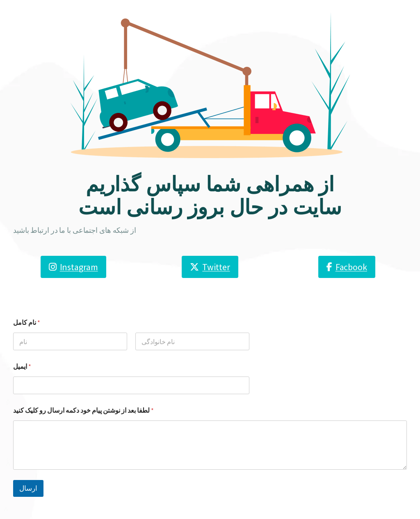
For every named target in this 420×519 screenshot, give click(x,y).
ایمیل (22, 366)
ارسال (28, 488)
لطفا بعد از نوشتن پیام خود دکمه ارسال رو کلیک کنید (83, 410)
